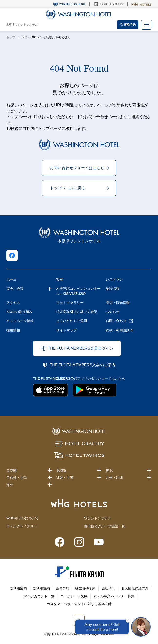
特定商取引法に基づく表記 (77, 312)
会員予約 (63, 588)
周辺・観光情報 (118, 303)
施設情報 (113, 289)
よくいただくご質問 (72, 321)
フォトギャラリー (70, 303)
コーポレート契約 (74, 596)
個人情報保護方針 (135, 588)
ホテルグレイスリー (22, 526)
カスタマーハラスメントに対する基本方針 (79, 604)
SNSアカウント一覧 (39, 596)
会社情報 (108, 588)
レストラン (114, 279)
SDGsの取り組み (19, 312)
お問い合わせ (116, 321)
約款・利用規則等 (119, 330)
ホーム (11, 279)
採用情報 (13, 330)
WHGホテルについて (22, 518)
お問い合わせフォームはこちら (77, 168)
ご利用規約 (41, 588)
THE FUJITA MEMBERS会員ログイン (81, 348)
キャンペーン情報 (20, 321)
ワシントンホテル (98, 518)
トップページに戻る (67, 188)
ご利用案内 (18, 588)
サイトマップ (66, 330)
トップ (11, 37)
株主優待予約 (85, 588)
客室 (60, 279)
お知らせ (113, 312)
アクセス (13, 303)
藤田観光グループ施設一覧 (105, 526)
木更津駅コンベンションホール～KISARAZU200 (78, 291)
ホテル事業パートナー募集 (114, 596)
